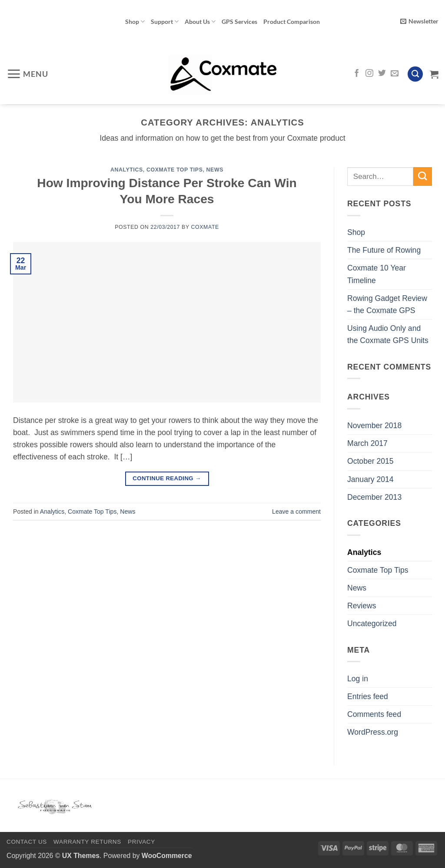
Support (165, 21)
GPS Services (239, 21)
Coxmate (205, 227)
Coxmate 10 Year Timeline (377, 274)
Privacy (141, 842)
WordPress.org (373, 732)
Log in (358, 679)
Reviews (362, 606)
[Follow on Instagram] (369, 74)
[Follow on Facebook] (357, 74)
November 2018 (374, 426)
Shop (135, 21)
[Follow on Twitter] (382, 74)
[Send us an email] (395, 74)
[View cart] (434, 74)
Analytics (127, 170)
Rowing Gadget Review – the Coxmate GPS (387, 304)
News (215, 170)
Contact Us (27, 842)
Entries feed (368, 696)
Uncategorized (372, 624)
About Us (200, 21)
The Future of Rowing (384, 250)
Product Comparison (292, 21)
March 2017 (367, 443)
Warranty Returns (87, 842)
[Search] (415, 74)
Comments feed (374, 714)
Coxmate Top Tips (175, 170)
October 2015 (370, 461)
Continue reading (167, 478)
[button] (419, 21)
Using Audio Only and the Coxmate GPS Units (388, 334)
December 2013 (374, 497)
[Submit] (423, 177)
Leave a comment (296, 512)
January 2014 (370, 479)
